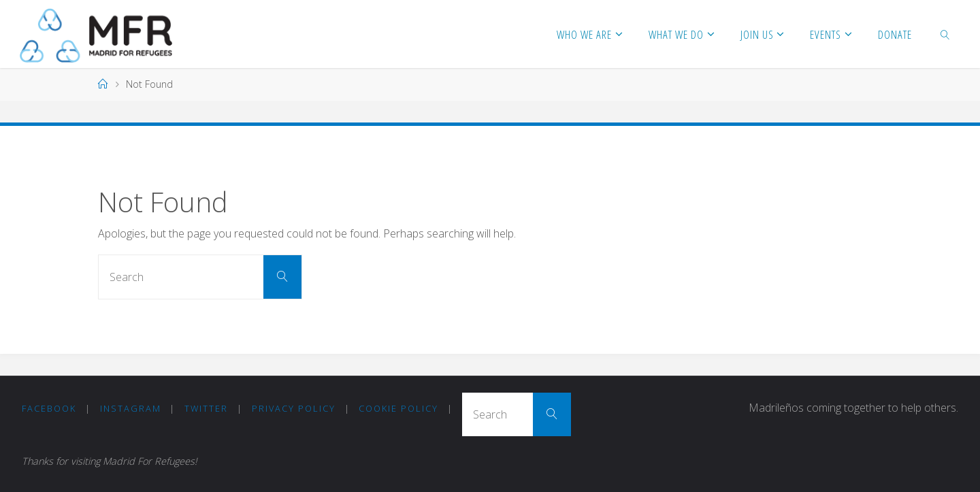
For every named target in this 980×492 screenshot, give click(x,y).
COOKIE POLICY (398, 408)
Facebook (49, 408)
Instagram (131, 408)
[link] (945, 34)
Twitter (206, 408)
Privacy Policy (294, 408)
